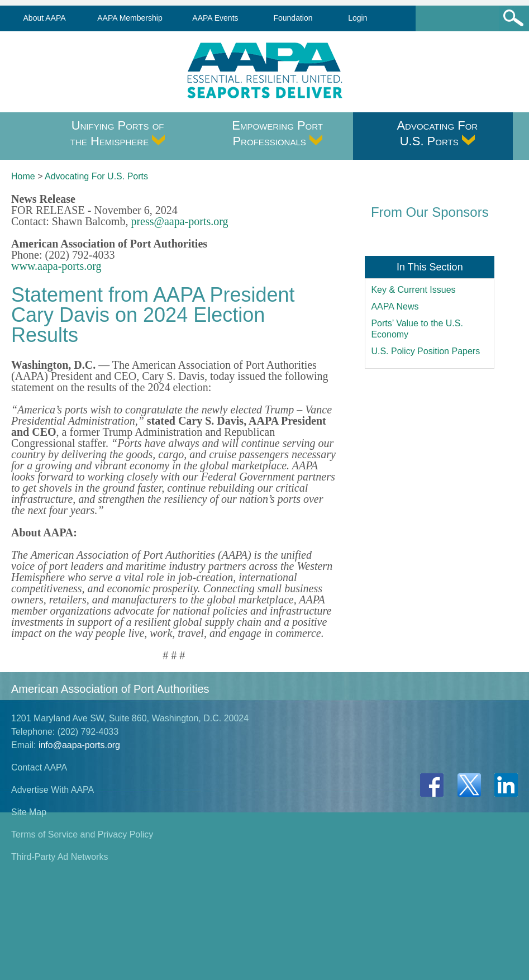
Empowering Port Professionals (277, 133)
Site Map (29, 812)
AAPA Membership (130, 18)
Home (23, 176)
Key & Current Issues (413, 290)
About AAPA (45, 18)
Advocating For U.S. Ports (437, 133)
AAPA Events (215, 18)
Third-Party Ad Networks (59, 857)
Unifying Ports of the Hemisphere (118, 133)
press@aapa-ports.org (179, 221)
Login (358, 18)
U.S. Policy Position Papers (425, 351)
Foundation (293, 18)
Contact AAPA (39, 767)
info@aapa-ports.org (79, 745)
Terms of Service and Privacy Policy (82, 834)
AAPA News (395, 306)
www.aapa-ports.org (56, 266)
